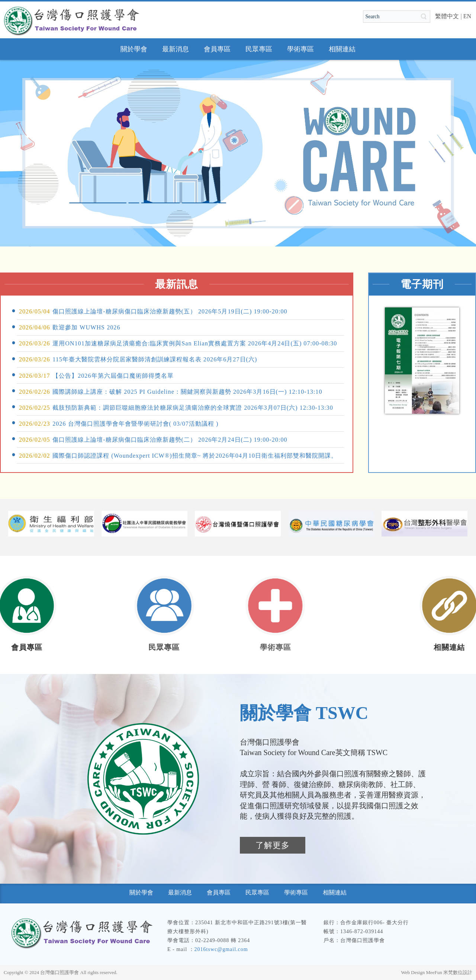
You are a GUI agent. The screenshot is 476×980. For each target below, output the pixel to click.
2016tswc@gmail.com (221, 949)
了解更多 (273, 845)
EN (467, 16)
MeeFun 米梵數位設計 (449, 972)
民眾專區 (134, 647)
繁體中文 (447, 16)
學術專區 (228, 647)
